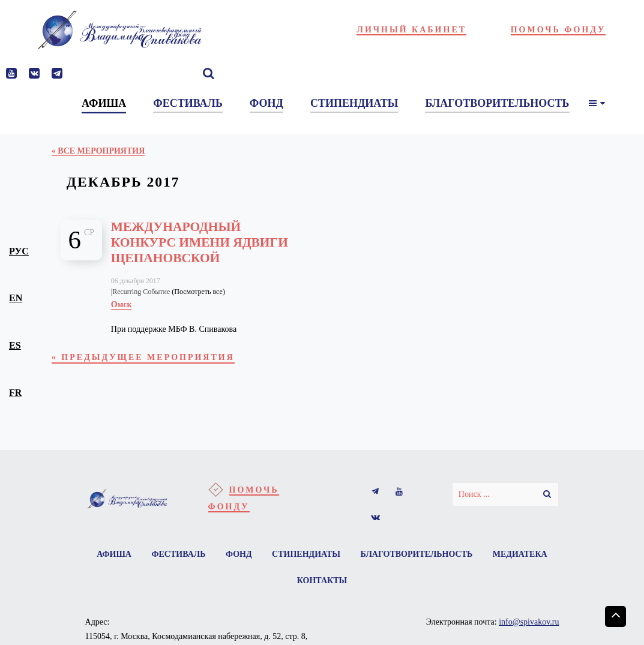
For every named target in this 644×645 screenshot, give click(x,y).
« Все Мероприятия (98, 151)
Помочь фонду (558, 30)
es (15, 345)
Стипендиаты (306, 554)
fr (15, 393)
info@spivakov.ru (529, 622)
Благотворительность (417, 554)
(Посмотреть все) (198, 292)
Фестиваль (178, 554)
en (16, 298)
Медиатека (520, 554)
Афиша (114, 554)
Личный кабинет (411, 30)
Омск (122, 304)
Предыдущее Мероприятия (143, 357)
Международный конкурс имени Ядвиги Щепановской (200, 242)
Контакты (322, 580)
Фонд (239, 554)
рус (19, 251)
